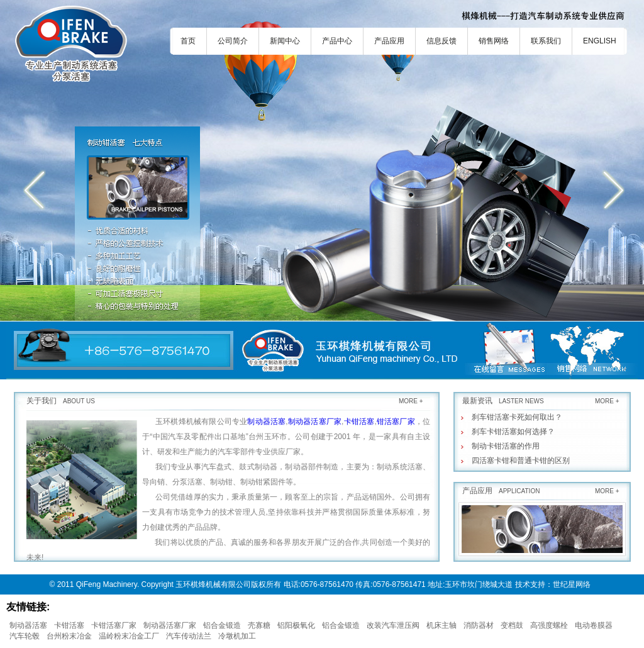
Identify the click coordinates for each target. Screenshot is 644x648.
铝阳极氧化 (296, 625)
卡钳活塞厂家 (114, 625)
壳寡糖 (259, 625)
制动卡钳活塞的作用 (506, 446)
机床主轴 (441, 625)
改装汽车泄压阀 (393, 625)
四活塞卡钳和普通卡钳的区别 (521, 461)
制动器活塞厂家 (315, 422)
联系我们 (546, 41)
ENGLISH (600, 41)
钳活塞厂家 (396, 422)
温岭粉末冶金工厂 (129, 636)
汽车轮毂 (25, 636)
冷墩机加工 (237, 636)
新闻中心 (285, 41)
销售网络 (494, 41)
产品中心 (337, 41)
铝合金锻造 (222, 625)
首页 (188, 41)
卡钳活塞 (359, 422)
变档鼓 (512, 625)
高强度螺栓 (549, 625)
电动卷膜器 (594, 625)
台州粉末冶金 (69, 636)
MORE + (411, 401)
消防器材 (479, 625)
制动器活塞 (266, 422)
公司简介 (233, 41)
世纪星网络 (572, 584)
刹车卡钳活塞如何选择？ (513, 432)
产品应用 (389, 41)
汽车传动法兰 (189, 636)
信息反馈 (441, 41)
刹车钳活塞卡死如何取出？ (517, 417)
